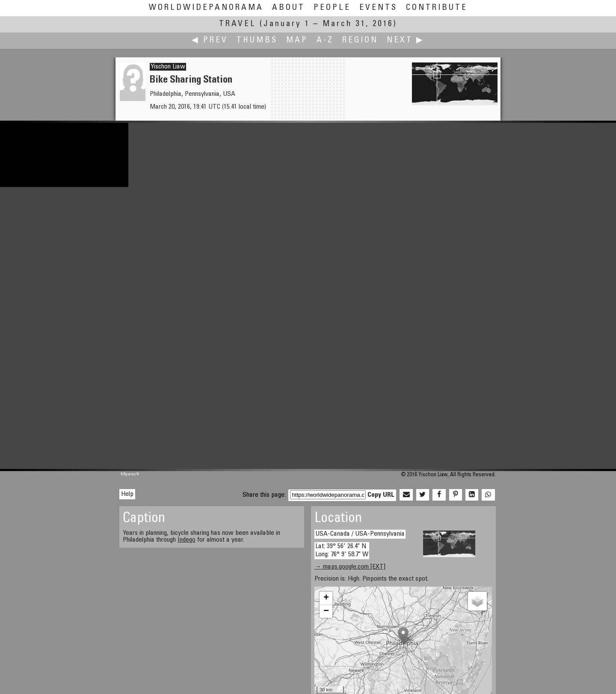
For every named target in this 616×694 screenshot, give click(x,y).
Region (360, 40)
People (332, 8)
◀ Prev (210, 40)
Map (297, 40)
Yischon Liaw (168, 67)
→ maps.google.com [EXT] (350, 567)
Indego (187, 540)
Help (127, 494)
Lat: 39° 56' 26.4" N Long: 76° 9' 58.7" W (342, 550)
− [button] (326, 611)
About (289, 8)
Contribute (437, 8)
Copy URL (381, 495)
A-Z (325, 40)
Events (378, 8)
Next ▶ (406, 40)
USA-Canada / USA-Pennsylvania (360, 534)
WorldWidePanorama (206, 8)
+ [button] (326, 598)
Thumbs (257, 40)
